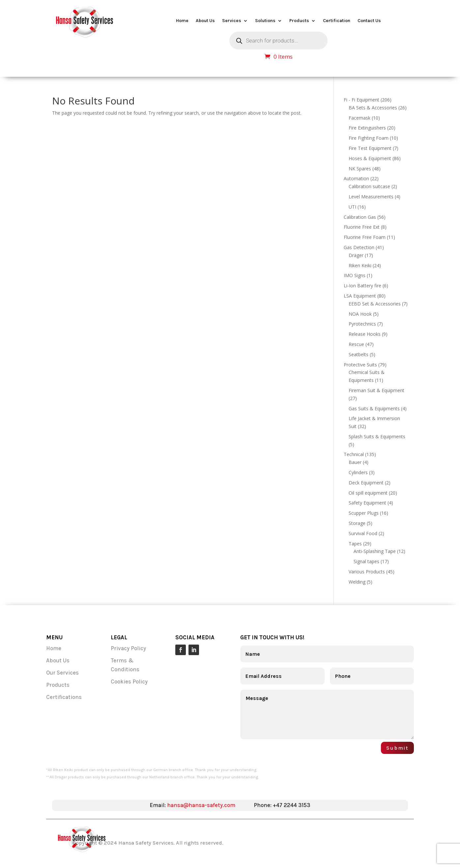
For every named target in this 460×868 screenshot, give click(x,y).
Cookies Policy (129, 681)
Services (232, 21)
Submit (397, 748)
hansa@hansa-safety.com (201, 805)
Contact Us (369, 21)
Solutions (265, 21)
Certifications (64, 697)
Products (299, 21)
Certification (337, 21)
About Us (205, 21)
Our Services (63, 673)
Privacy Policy (128, 648)
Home (182, 21)
